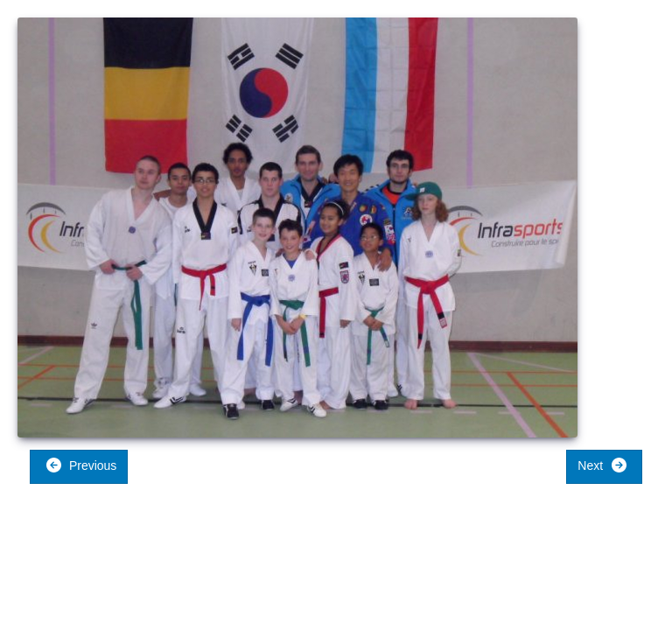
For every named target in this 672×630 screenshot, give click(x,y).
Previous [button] (81, 465)
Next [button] (602, 465)
